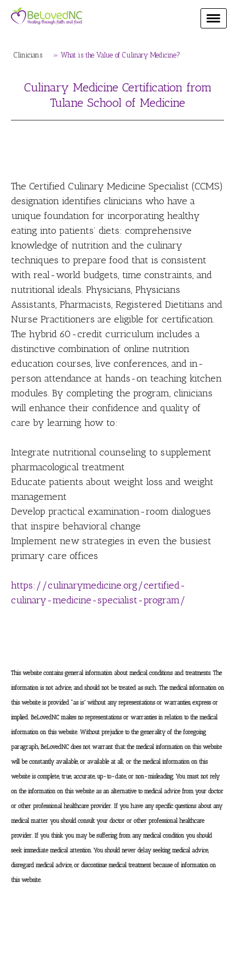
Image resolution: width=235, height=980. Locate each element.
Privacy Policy (40, 939)
